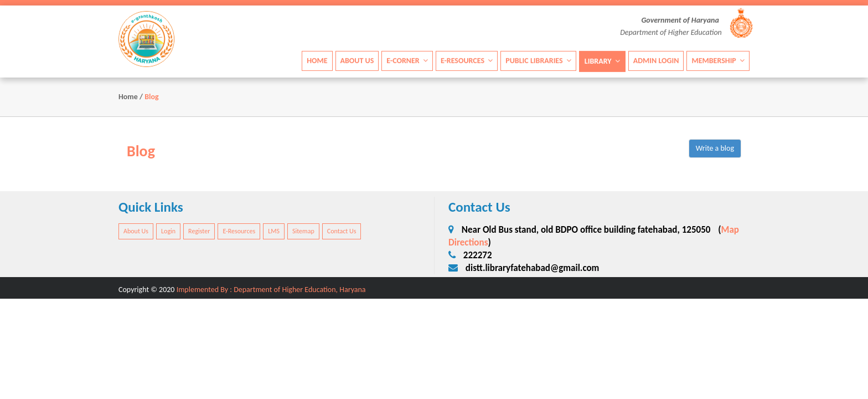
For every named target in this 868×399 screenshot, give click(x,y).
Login (168, 231)
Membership (718, 60)
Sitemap (303, 231)
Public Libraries (538, 60)
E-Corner (407, 60)
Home (317, 60)
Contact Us (342, 231)
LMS (274, 231)
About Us (357, 60)
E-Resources (467, 60)
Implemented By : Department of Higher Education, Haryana (271, 290)
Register (199, 231)
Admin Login (656, 60)
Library (602, 61)
